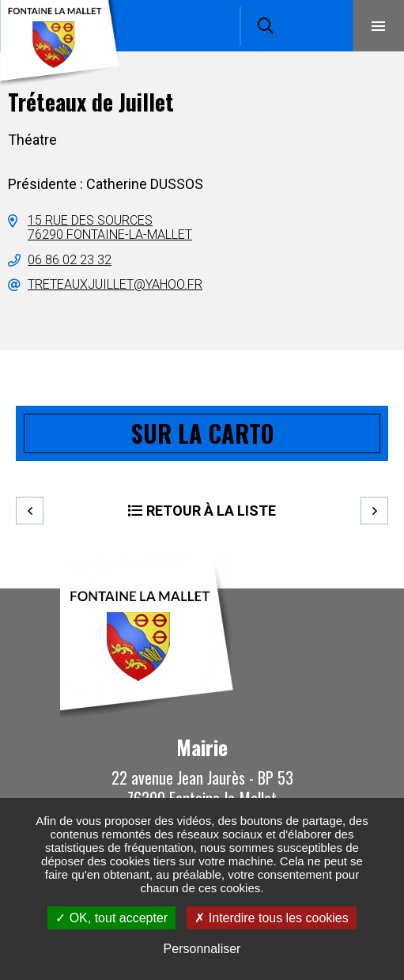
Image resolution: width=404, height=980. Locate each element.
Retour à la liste (211, 511)
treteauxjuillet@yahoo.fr (115, 284)
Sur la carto (202, 433)
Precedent (30, 511)
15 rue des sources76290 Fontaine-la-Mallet (110, 227)
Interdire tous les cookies (271, 918)
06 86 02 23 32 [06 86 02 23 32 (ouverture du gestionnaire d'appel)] (70, 260)
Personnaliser (202, 949)
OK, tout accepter (111, 918)
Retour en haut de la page (368, 588)
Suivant (374, 511)
